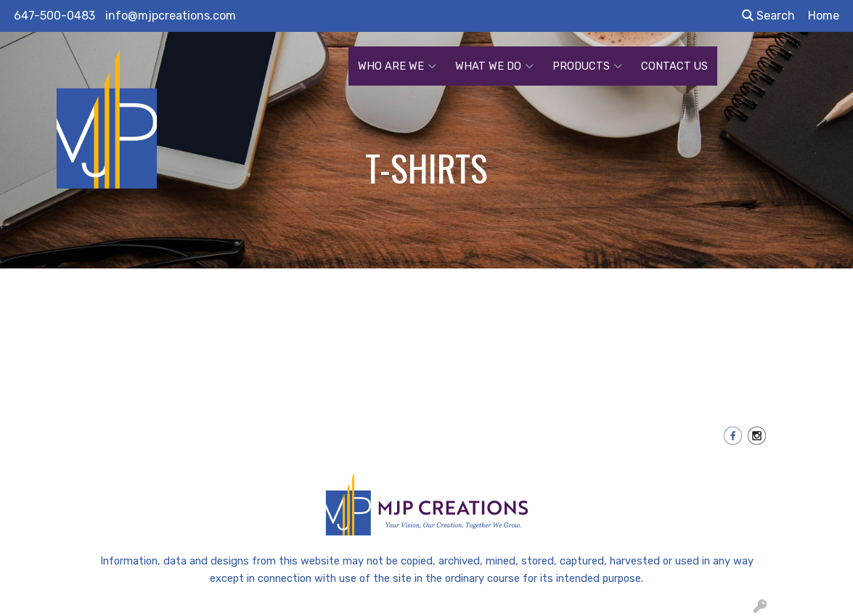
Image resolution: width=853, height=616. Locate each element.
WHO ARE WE (397, 66)
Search (768, 16)
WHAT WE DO (494, 66)
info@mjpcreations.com (171, 16)
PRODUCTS (587, 66)
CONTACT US (674, 66)
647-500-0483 (54, 16)
